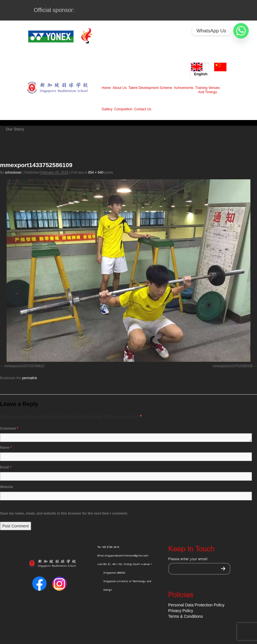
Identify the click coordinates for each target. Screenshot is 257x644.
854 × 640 (96, 172)
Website (7, 487)
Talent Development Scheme (150, 88)
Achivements (184, 88)
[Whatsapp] (241, 31)
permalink (29, 378)
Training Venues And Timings (208, 90)
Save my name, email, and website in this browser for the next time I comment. (64, 513)
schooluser (13, 172)
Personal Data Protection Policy (196, 605)
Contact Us (143, 109)
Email (6, 467)
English (199, 69)
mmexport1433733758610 (24, 366)
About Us (120, 88)
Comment (9, 428)
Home (106, 88)
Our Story (12, 129)
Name (6, 448)
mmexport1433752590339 (233, 366)
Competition (123, 109)
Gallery (107, 109)
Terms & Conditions (185, 616)
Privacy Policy (181, 611)
